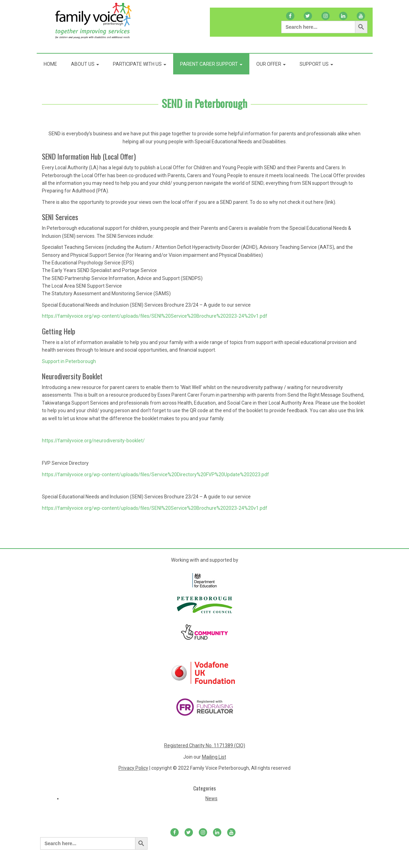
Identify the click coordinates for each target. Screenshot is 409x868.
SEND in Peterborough (204, 103)
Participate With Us (140, 64)
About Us (85, 64)
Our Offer (271, 64)
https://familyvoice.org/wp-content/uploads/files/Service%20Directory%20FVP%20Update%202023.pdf (155, 474)
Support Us (316, 64)
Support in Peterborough (69, 361)
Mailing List (214, 757)
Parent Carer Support (211, 64)
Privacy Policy (133, 768)
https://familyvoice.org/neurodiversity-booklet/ (93, 441)
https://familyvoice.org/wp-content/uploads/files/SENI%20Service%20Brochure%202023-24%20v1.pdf (155, 316)
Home (50, 64)
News (211, 798)
